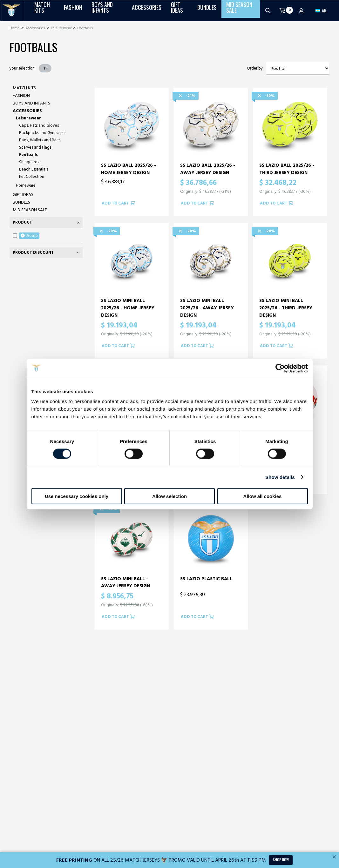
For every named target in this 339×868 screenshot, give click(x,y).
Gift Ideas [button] (177, 10)
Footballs (85, 28)
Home (15, 28)
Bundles (21, 202)
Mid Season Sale (30, 210)
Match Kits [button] (42, 10)
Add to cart (118, 203)
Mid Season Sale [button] (239, 10)
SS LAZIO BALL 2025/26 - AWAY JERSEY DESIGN (208, 169)
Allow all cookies (263, 496)
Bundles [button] (207, 10)
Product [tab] (22, 222)
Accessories (35, 28)
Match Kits (24, 88)
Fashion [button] (73, 10)
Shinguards (29, 162)
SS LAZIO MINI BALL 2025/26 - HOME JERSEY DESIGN (128, 308)
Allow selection (169, 496)
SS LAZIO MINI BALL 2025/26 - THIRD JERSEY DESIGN (286, 308)
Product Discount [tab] (33, 252)
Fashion (21, 95)
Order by (255, 68)
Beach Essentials (34, 169)
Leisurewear (61, 28)
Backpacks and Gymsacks (42, 133)
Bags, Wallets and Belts (40, 140)
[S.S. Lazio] (12, 10)
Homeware (26, 185)
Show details (280, 477)
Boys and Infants (31, 103)
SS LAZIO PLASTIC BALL (206, 579)
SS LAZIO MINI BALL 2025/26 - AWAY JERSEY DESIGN (207, 308)
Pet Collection (32, 177)
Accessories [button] (147, 10)
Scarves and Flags (35, 147)
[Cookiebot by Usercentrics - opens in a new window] (280, 368)
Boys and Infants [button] (102, 10)
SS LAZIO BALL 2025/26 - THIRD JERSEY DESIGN (287, 169)
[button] (321, 11)
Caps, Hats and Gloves (39, 125)
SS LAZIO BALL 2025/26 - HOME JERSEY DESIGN (129, 169)
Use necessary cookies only (77, 496)
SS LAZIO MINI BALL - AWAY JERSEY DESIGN (125, 582)
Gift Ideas (23, 195)
